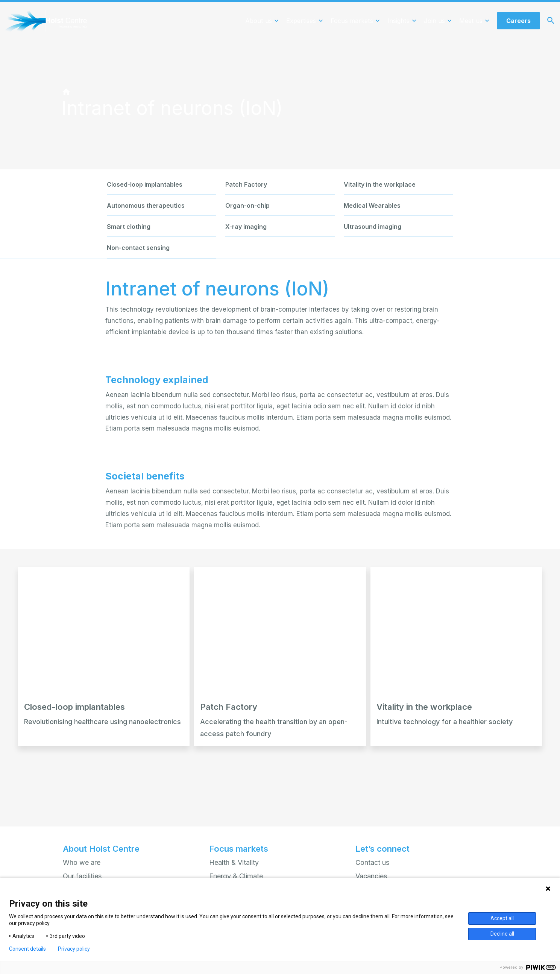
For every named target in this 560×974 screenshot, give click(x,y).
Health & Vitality (234, 862)
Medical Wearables (372, 205)
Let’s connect (382, 849)
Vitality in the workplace (380, 184)
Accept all (502, 918)
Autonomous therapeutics (146, 205)
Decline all (502, 934)
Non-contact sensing (138, 248)
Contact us (373, 862)
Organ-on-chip (247, 205)
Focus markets (239, 849)
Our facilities (82, 876)
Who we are (82, 862)
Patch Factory (246, 184)
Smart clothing (129, 227)
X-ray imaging (246, 227)
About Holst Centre (101, 849)
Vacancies (371, 876)
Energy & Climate (236, 876)
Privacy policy (74, 949)
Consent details (27, 949)
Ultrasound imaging (373, 227)
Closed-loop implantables (145, 184)
